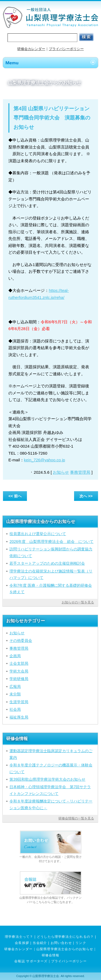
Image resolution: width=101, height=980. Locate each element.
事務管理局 (80, 472)
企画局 (15, 656)
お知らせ (61, 472)
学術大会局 (19, 671)
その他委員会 (21, 641)
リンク (81, 943)
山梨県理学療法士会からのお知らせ (65, 949)
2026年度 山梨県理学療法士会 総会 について (51, 542)
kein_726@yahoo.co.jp (45, 460)
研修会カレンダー (31, 49)
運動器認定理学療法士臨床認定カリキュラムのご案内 (51, 754)
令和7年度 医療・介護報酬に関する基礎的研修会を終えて (51, 589)
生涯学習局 (19, 702)
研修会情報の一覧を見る (76, 818)
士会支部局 (19, 663)
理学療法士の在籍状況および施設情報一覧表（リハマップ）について (51, 574)
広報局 (15, 687)
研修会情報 (51, 955)
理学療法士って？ (19, 937)
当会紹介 (40, 943)
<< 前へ (15, 496)
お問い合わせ (61, 943)
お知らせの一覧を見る (78, 602)
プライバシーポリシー (66, 49)
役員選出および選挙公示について (38, 534)
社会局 (15, 709)
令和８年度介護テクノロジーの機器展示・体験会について (51, 768)
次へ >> (86, 496)
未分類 (15, 694)
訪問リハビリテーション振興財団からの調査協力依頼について (51, 552)
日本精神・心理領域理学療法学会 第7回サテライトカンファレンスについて (50, 790)
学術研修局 (19, 679)
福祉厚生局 (19, 717)
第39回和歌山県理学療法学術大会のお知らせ (47, 779)
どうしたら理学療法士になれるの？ (65, 937)
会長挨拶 (22, 943)
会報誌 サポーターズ (31, 961)
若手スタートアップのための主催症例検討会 (47, 563)
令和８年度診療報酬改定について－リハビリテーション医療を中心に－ (51, 804)
